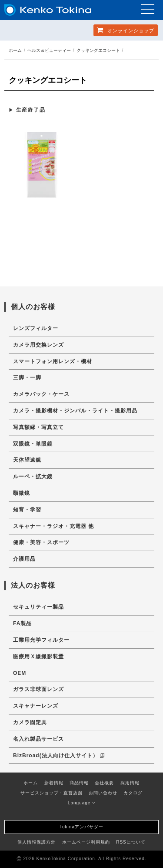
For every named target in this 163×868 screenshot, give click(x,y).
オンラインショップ (126, 30)
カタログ (133, 793)
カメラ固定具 (30, 722)
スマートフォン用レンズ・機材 (53, 361)
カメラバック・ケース (41, 394)
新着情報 (54, 783)
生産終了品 (31, 110)
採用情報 (130, 783)
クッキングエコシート (98, 50)
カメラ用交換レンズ (38, 345)
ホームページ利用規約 (86, 842)
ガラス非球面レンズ (38, 689)
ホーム (15, 50)
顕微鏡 (22, 493)
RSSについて (131, 842)
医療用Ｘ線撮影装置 (38, 657)
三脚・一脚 (27, 378)
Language (81, 803)
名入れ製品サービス (38, 739)
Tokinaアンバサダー (81, 827)
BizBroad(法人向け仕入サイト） (59, 756)
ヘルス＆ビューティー (49, 50)
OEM (20, 673)
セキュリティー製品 (38, 607)
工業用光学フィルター (41, 640)
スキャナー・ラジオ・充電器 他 (53, 526)
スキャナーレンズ (36, 706)
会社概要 (104, 783)
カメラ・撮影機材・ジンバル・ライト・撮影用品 (75, 411)
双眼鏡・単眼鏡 (33, 444)
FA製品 (22, 623)
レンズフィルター (36, 328)
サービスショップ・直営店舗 (52, 793)
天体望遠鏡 (27, 460)
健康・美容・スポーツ (41, 542)
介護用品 (24, 559)
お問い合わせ (103, 793)
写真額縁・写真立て (38, 427)
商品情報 (79, 783)
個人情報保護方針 (37, 842)
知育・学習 (27, 510)
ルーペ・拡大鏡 (33, 477)
